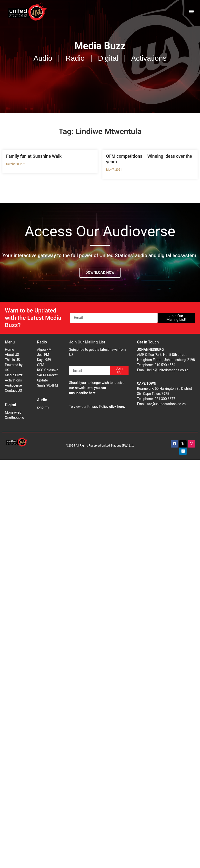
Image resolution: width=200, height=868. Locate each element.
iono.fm (43, 407)
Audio (42, 400)
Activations (13, 380)
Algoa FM (44, 350)
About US (12, 355)
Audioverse (13, 385)
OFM (41, 365)
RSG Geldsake (48, 370)
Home (10, 350)
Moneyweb (13, 412)
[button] (191, 12)
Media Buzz (14, 375)
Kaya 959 (44, 360)
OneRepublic (14, 418)
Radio (42, 342)
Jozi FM (43, 355)
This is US (12, 360)
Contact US (13, 390)
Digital (10, 405)
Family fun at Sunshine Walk (34, 156)
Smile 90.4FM (48, 385)
